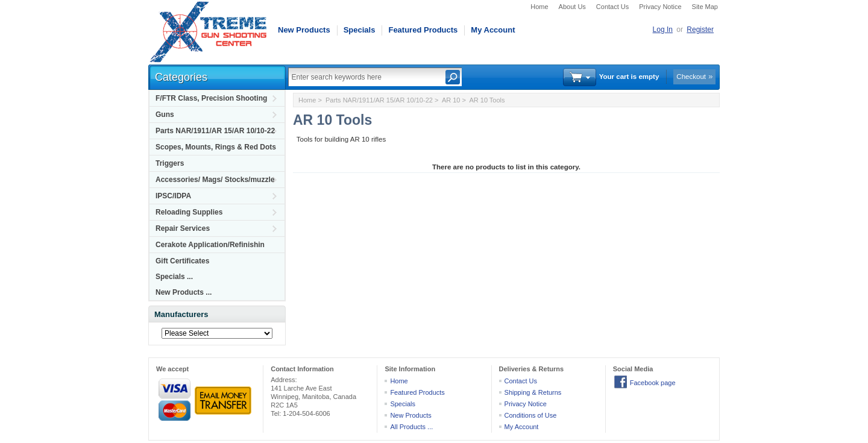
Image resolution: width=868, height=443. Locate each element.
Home (539, 7)
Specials (360, 30)
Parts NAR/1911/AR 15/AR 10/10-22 (215, 131)
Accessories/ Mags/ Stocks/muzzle (215, 180)
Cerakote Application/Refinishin (210, 245)
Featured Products (423, 30)
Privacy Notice (660, 7)
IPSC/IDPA (173, 196)
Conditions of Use (531, 415)
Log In (663, 30)
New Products (304, 30)
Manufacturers (181, 314)
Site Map (705, 7)
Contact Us (612, 7)
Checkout (691, 77)
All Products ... (411, 427)
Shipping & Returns (533, 392)
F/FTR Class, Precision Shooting (211, 98)
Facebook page (653, 383)
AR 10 (451, 100)
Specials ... (174, 277)
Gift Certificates (182, 261)
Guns (165, 115)
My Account (493, 30)
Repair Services (183, 228)
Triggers (170, 163)
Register (700, 30)
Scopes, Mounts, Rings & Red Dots (216, 147)
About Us (572, 7)
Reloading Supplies (189, 212)
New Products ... (184, 292)
